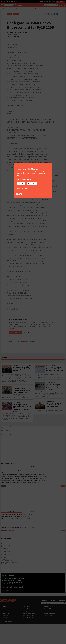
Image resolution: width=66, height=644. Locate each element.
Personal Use (32, 184)
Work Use (21, 184)
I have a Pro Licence (23, 188)
